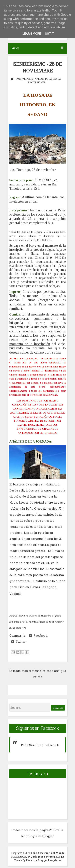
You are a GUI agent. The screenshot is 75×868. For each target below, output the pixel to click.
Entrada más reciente (25, 671)
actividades (25, 79)
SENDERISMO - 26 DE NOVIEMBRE (37, 67)
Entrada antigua (54, 671)
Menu (37, 48)
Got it (49, 34)
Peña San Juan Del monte (40, 745)
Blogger (48, 836)
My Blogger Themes (41, 857)
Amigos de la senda (48, 79)
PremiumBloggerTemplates (44, 860)
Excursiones (37, 82)
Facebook (38, 635)
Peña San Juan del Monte (48, 853)
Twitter (19, 641)
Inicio (38, 677)
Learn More (32, 34)
